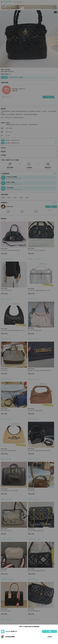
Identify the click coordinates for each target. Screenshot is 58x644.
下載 (50, 631)
